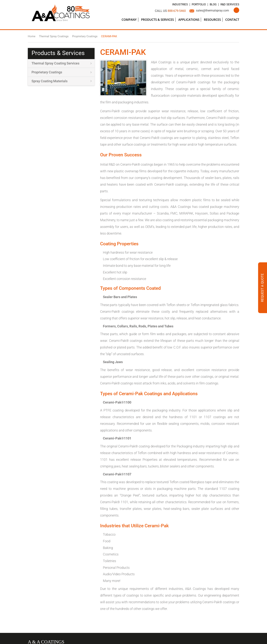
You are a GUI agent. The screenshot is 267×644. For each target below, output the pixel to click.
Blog (212, 4)
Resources (212, 20)
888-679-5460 (173, 11)
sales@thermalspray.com (211, 11)
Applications (189, 20)
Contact (232, 20)
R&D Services (229, 4)
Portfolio (196, 4)
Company (129, 20)
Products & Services (158, 20)
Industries (176, 4)
